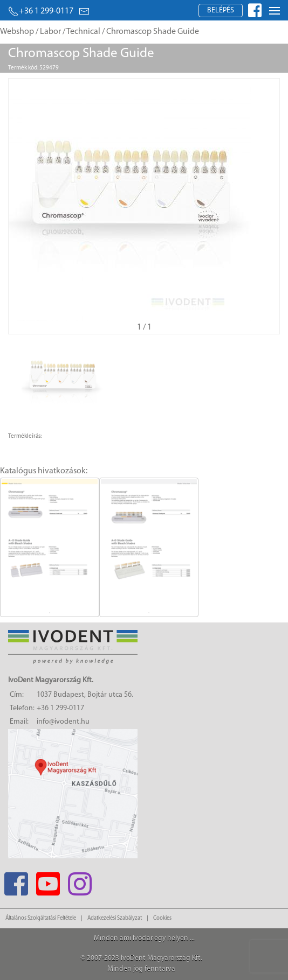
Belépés (221, 10)
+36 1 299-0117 (41, 11)
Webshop (17, 32)
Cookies (162, 918)
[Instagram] (80, 881)
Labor (50, 32)
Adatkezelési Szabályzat (115, 918)
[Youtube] (48, 881)
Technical (83, 32)
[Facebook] (16, 881)
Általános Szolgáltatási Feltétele (41, 918)
